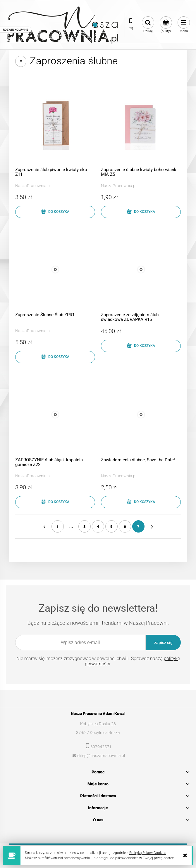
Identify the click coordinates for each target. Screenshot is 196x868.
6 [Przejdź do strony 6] (125, 527)
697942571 (101, 747)
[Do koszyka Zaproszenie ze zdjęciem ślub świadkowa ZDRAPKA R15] (141, 346)
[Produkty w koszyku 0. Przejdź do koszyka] (166, 25)
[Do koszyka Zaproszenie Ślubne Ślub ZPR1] (55, 357)
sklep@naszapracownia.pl (101, 756)
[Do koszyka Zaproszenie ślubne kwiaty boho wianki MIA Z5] (141, 212)
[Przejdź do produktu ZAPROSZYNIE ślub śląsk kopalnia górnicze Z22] (55, 415)
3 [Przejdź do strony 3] (85, 527)
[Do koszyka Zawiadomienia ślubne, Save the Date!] (141, 502)
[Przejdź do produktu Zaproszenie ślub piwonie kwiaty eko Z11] (55, 125)
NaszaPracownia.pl (33, 186)
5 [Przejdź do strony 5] (111, 527)
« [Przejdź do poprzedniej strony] (44, 526)
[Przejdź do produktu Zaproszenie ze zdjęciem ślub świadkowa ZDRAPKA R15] (141, 270)
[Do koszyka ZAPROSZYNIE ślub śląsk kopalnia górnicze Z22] (55, 502)
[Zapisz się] (163, 642)
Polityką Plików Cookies (148, 853)
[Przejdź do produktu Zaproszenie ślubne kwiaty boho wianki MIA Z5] (141, 125)
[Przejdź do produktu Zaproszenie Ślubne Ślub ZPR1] (55, 270)
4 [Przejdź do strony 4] (98, 527)
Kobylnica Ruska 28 (98, 724)
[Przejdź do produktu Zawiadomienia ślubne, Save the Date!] (141, 415)
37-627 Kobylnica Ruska (98, 733)
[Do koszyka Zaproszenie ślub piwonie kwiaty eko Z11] (55, 212)
